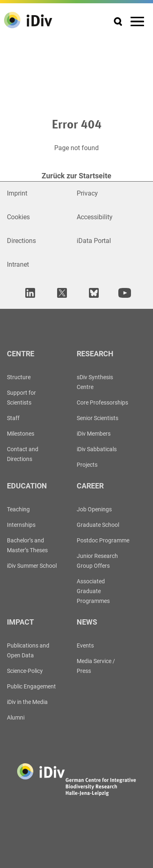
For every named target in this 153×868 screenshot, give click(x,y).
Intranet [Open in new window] (18, 264)
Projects (87, 465)
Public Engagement (31, 686)
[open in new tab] (29, 293)
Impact (20, 622)
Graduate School (98, 525)
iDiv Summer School (32, 566)
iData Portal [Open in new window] (94, 241)
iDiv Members (94, 434)
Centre (21, 354)
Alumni (16, 717)
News (87, 622)
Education (27, 486)
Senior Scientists (98, 418)
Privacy (87, 193)
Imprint (17, 193)
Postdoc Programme (103, 540)
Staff (13, 418)
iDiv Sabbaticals (97, 449)
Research (95, 354)
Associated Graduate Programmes (93, 591)
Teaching (18, 509)
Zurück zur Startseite (76, 176)
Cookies (18, 217)
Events (85, 645)
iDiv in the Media (27, 702)
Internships (21, 525)
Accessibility (95, 217)
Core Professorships (102, 403)
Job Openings (94, 509)
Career (90, 486)
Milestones (21, 434)
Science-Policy (25, 671)
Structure (19, 377)
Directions (21, 241)
